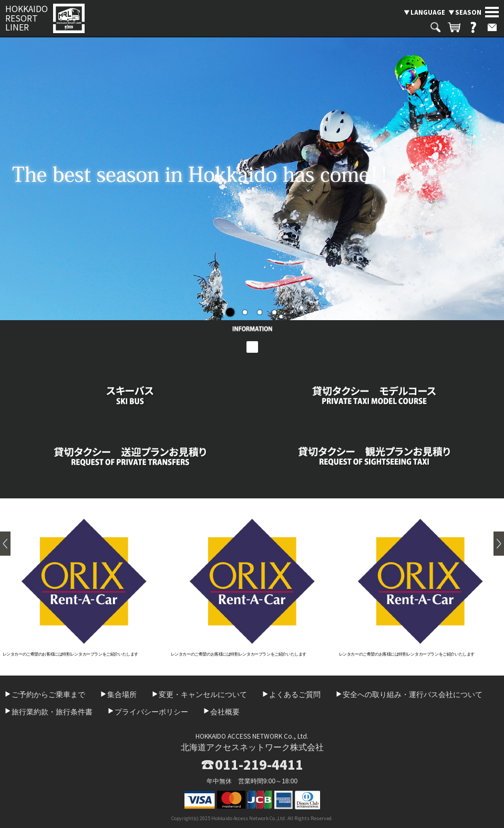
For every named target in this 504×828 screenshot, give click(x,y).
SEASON (468, 12)
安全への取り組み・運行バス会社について (413, 694)
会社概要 (225, 712)
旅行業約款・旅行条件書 (52, 712)
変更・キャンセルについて (203, 694)
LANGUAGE (428, 12)
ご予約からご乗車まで (48, 694)
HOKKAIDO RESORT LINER (27, 18)
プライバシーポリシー (151, 712)
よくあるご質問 (295, 694)
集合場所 (122, 694)
